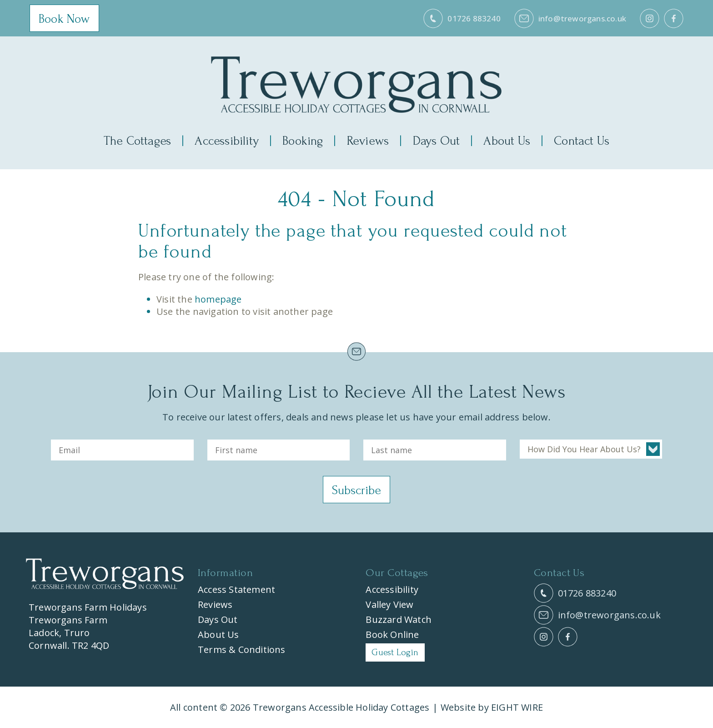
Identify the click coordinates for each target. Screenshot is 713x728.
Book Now (64, 19)
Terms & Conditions (242, 650)
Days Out (437, 141)
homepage (218, 299)
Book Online (392, 634)
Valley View (389, 604)
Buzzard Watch (399, 619)
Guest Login (395, 652)
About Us (507, 141)
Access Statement (236, 589)
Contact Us (582, 141)
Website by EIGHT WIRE (492, 707)
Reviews (368, 141)
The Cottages (137, 141)
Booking (303, 141)
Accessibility (227, 141)
